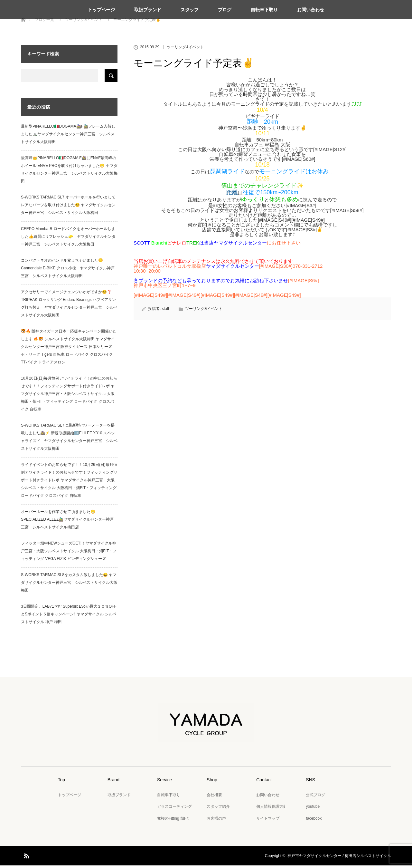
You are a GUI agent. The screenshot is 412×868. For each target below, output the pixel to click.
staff (165, 311)
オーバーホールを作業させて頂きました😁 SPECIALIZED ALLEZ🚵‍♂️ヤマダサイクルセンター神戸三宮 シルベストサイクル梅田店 (67, 522)
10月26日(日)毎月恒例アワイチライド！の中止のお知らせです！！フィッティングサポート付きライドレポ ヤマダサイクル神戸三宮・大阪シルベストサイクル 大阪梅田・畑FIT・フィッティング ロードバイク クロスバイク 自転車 (69, 396)
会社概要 (214, 797)
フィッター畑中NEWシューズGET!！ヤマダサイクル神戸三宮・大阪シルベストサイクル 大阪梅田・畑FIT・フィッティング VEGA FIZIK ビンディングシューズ (69, 554)
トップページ (101, 10)
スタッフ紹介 (218, 809)
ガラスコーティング (174, 809)
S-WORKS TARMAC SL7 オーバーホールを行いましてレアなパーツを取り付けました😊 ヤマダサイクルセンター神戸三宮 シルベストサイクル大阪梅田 (68, 207)
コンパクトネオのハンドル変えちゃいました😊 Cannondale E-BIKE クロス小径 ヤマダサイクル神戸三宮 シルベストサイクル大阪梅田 (68, 271)
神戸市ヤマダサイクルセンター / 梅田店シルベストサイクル (339, 858)
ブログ (225, 10)
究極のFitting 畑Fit (173, 821)
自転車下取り (264, 10)
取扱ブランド (148, 10)
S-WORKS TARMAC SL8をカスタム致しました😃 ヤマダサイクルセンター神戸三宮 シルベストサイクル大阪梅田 (69, 585)
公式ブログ (315, 797)
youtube (313, 809)
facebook (314, 821)
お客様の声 (216, 821)
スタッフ (190, 10)
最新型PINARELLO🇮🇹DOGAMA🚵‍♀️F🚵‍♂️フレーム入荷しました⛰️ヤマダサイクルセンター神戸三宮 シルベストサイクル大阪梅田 (68, 137)
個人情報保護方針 (272, 809)
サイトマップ (268, 821)
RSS (26, 857)
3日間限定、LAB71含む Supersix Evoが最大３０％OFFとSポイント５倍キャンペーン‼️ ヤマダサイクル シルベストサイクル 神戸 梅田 (69, 617)
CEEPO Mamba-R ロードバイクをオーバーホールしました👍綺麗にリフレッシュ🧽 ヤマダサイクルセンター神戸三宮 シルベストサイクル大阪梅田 (68, 239)
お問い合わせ (311, 10)
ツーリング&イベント (185, 50)
